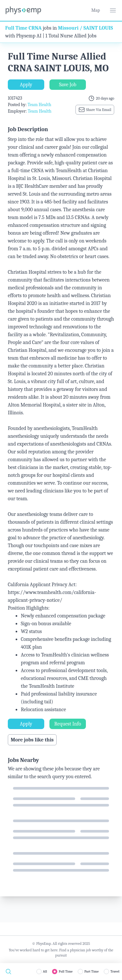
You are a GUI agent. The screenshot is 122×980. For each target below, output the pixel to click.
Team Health (40, 105)
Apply (26, 85)
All (45, 971)
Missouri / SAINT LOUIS (85, 28)
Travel (115, 971)
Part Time (91, 971)
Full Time (66, 971)
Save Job (68, 85)
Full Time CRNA (23, 28)
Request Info (68, 724)
